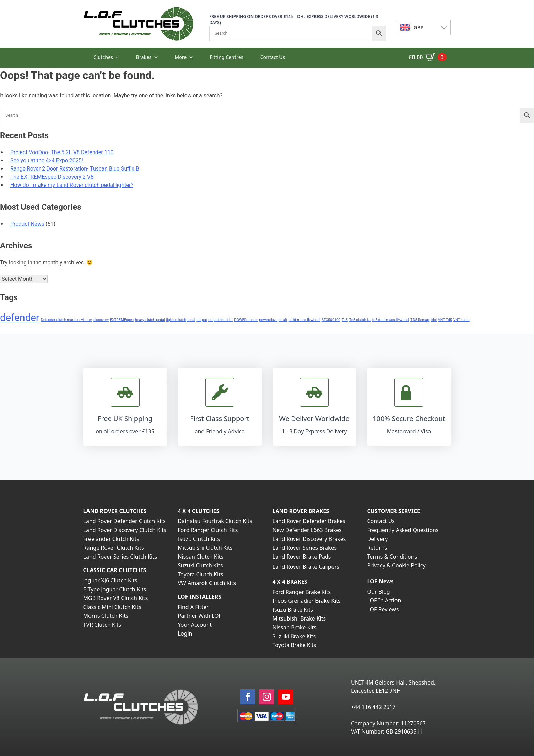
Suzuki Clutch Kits (200, 565)
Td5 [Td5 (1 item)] (345, 320)
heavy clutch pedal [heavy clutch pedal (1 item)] (150, 320)
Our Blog (379, 592)
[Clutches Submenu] (119, 57)
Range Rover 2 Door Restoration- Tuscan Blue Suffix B (75, 169)
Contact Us (273, 57)
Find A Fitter (193, 607)
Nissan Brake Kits (295, 627)
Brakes (144, 57)
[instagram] (267, 697)
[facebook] (248, 697)
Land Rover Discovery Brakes (309, 539)
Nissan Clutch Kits (201, 557)
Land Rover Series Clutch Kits (120, 557)
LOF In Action (384, 600)
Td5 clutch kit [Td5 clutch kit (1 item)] (360, 320)
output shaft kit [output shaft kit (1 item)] (221, 320)
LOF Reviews (383, 609)
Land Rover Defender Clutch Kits (125, 521)
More (181, 57)
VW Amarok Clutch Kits (207, 583)
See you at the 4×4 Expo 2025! (47, 160)
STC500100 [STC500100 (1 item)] (331, 320)
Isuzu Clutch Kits (199, 539)
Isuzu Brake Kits (293, 610)
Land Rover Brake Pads (302, 557)
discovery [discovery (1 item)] (101, 320)
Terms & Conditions (392, 557)
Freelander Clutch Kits (111, 539)
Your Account (195, 625)
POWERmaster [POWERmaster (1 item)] (246, 320)
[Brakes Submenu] (158, 57)
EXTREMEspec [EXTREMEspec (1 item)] (122, 320)
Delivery (378, 539)
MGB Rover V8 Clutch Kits (116, 598)
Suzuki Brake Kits (294, 636)
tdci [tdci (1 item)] (434, 320)
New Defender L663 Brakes (307, 530)
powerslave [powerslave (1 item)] (268, 320)
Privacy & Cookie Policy (397, 565)
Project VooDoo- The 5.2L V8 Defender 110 (62, 152)
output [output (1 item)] (202, 320)
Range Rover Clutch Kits (114, 548)
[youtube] (286, 697)
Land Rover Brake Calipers (306, 567)
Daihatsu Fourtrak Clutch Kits (215, 521)
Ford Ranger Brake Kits (302, 592)
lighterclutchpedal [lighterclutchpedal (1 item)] (181, 320)
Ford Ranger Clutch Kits (208, 530)
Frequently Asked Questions (403, 530)
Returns (377, 548)
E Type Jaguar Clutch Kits (115, 589)
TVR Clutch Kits (102, 625)
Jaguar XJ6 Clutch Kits (110, 580)
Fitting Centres (226, 57)
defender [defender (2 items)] (20, 318)
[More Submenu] (193, 57)
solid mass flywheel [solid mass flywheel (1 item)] (304, 320)
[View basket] (427, 57)
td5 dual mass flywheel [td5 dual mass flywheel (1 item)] (391, 320)
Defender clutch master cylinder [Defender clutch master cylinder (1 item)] (66, 320)
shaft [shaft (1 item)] (283, 320)
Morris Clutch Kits (106, 616)
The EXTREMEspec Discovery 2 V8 (52, 177)
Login (185, 633)
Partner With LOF (200, 616)
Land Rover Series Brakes (305, 548)
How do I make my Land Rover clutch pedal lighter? (72, 185)
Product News (27, 224)
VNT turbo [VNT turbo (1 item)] (462, 320)
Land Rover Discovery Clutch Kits (125, 530)
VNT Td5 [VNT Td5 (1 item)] (445, 320)
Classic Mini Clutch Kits (112, 607)
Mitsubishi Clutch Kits (205, 548)
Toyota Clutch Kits (201, 574)
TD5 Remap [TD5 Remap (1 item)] (420, 320)
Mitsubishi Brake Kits (299, 618)
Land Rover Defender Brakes (309, 521)
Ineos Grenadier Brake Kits (307, 601)
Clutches (103, 57)
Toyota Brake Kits (295, 645)
